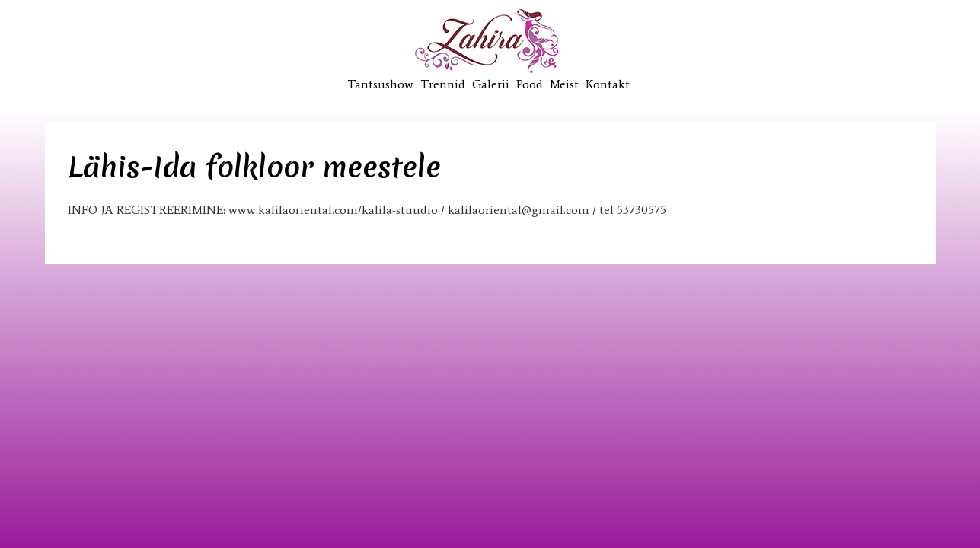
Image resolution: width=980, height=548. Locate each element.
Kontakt (608, 84)
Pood (530, 84)
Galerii (491, 84)
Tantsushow (380, 84)
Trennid (443, 84)
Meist (564, 84)
